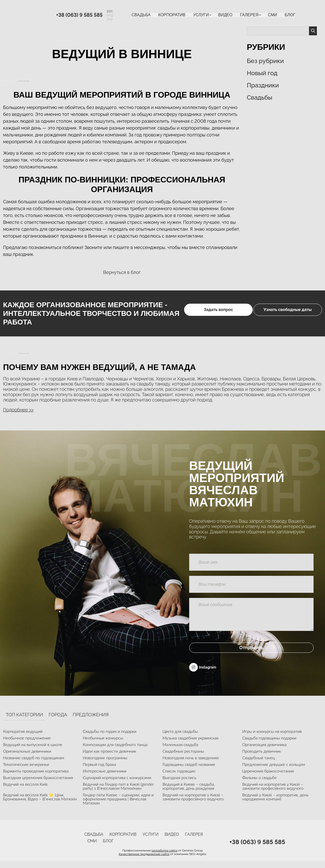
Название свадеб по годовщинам (34, 764)
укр (110, 19)
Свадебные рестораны (183, 758)
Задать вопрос (195, 313)
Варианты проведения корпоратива (36, 778)
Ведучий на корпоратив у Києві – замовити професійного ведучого (273, 793)
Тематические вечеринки (26, 771)
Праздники (263, 85)
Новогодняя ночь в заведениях (191, 764)
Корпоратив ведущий (23, 738)
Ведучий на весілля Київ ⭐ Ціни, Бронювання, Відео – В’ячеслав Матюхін (40, 804)
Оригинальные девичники (27, 758)
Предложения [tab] (91, 722)
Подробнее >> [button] (18, 410)
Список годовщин (179, 778)
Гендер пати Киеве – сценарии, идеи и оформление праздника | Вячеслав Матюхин (118, 806)
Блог (290, 15)
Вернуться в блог (122, 272)
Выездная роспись (179, 784)
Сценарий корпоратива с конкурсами (117, 784)
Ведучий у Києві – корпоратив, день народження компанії (275, 804)
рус (110, 11)
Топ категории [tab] (24, 722)
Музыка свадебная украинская (190, 745)
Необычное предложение (27, 745)
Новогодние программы (105, 764)
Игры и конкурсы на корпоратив (272, 738)
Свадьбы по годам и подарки (110, 738)
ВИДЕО (225, 15)
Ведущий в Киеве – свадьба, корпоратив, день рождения (189, 793)
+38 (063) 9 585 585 (79, 15)
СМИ (272, 15)
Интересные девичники (105, 778)
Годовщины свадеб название (189, 771)
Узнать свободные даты (287, 313)
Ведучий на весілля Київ (25, 791)
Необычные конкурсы (103, 745)
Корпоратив (172, 15)
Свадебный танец (259, 764)
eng (110, 15)
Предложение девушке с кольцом (274, 771)
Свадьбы (259, 97)
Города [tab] (58, 722)
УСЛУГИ (201, 15)
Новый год (262, 73)
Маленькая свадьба (180, 751)
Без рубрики (265, 61)
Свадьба (141, 15)
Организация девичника (264, 751)
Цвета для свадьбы (180, 738)
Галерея (249, 15)
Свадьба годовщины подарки (269, 745)
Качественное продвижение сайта (144, 861)
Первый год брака (99, 771)
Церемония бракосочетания (268, 778)
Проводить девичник (262, 758)
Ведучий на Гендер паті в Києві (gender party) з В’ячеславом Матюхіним (118, 793)
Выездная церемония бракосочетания (38, 784)
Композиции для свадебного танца (115, 751)
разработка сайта (164, 857)
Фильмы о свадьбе (259, 784)
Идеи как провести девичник (110, 758)
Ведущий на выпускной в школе (33, 751)
